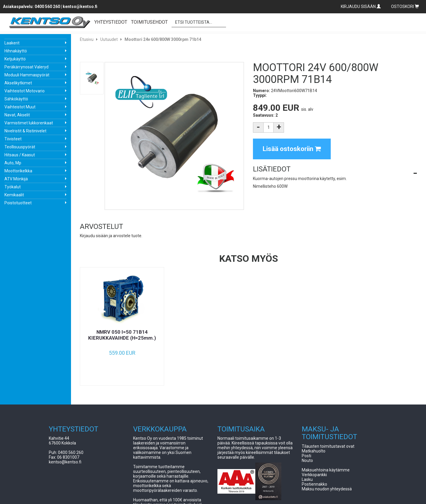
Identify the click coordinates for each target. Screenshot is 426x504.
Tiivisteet (13, 139)
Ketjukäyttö (15, 59)
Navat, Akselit (17, 115)
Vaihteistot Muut (20, 107)
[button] (335, 169)
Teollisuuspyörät (20, 147)
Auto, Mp (13, 163)
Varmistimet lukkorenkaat (29, 123)
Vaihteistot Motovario (25, 91)
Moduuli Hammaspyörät (27, 75)
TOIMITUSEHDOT (149, 22)
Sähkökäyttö (16, 99)
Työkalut (13, 187)
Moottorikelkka (18, 171)
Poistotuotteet (18, 203)
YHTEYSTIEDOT (111, 22)
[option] (122, 326)
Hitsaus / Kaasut (20, 155)
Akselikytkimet (18, 83)
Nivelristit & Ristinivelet (25, 131)
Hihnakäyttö (16, 51)
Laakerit (12, 43)
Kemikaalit (14, 195)
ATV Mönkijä (16, 179)
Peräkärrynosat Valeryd (26, 67)
